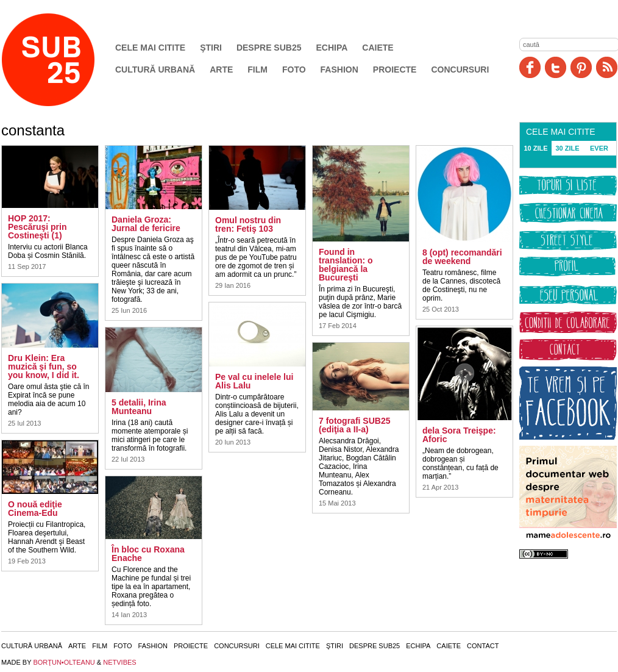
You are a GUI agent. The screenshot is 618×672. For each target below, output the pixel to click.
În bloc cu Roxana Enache (148, 554)
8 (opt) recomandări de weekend (462, 257)
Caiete (378, 48)
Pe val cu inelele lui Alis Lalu (254, 381)
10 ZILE (535, 148)
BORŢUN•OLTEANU (64, 662)
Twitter (556, 67)
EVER (599, 148)
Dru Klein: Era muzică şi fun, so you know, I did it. (44, 366)
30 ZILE (567, 148)
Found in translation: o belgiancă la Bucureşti (346, 265)
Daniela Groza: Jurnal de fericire (146, 224)
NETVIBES (119, 662)
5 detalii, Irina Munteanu (139, 407)
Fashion (339, 70)
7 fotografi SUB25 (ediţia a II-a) (354, 425)
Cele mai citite (150, 48)
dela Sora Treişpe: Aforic (459, 435)
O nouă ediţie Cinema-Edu (35, 509)
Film (257, 70)
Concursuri (460, 70)
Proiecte (395, 70)
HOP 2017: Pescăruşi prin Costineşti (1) (37, 227)
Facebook (530, 67)
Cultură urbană (155, 70)
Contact (483, 646)
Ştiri (211, 48)
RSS (607, 67)
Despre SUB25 (269, 48)
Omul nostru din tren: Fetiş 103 (248, 224)
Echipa (332, 48)
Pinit (581, 67)
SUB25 (62, 60)
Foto (294, 70)
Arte (221, 70)
